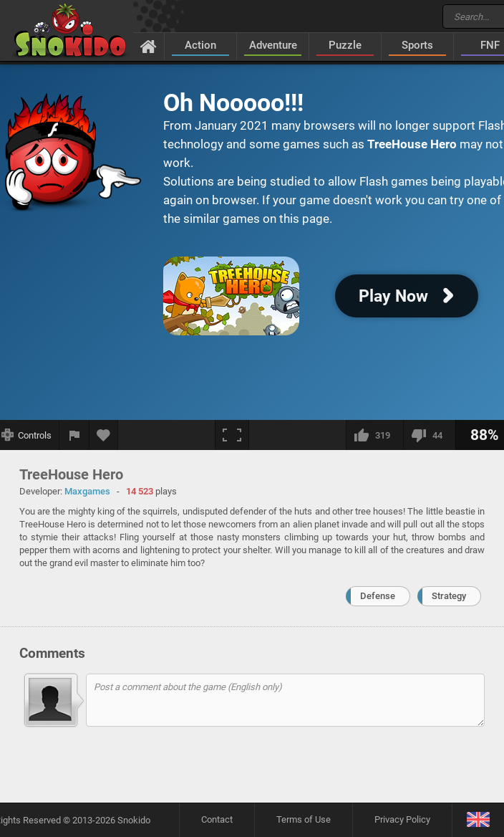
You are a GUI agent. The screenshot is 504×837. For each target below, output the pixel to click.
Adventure (273, 45)
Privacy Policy (402, 819)
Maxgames (87, 491)
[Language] (478, 820)
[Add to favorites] (104, 435)
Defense (378, 596)
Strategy (449, 596)
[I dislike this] (429, 435)
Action (200, 45)
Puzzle (345, 45)
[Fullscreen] (232, 435)
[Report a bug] (74, 435)
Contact (217, 819)
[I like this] (374, 435)
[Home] (149, 46)
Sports (417, 45)
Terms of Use (304, 819)
